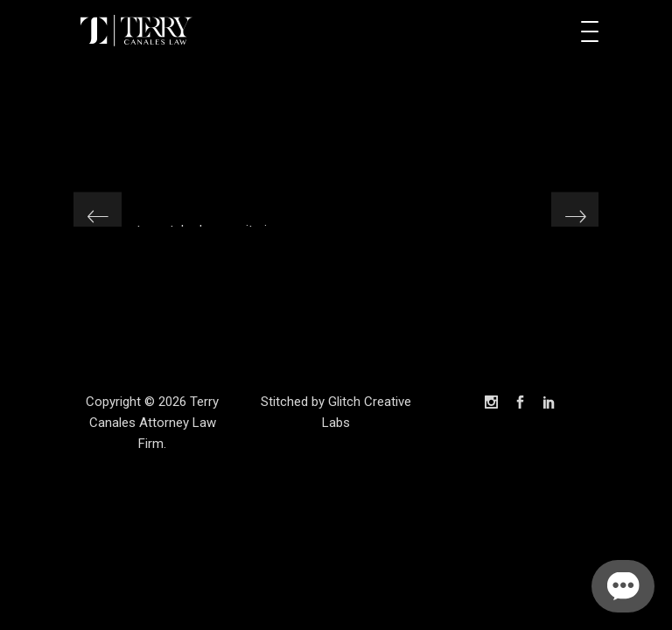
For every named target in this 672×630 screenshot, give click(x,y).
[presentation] (98, 217)
